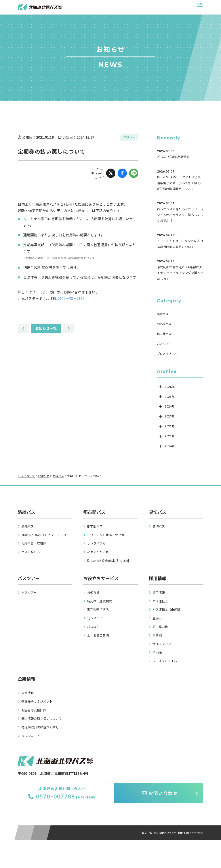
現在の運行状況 (98, 609)
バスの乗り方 (31, 552)
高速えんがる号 (98, 552)
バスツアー (164, 344)
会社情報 (28, 693)
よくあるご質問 (98, 635)
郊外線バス (164, 324)
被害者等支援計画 (34, 710)
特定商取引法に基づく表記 (40, 727)
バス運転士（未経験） (168, 609)
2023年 (170, 416)
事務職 (157, 635)
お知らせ (93, 592)
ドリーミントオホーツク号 (106, 535)
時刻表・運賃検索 (99, 601)
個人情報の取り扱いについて (42, 718)
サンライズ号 (96, 543)
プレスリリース (167, 354)
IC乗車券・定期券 (34, 543)
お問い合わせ (160, 793)
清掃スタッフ (162, 644)
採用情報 (159, 592)
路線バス (129, 137)
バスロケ (93, 627)
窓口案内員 (160, 627)
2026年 (170, 387)
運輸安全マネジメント (37, 701)
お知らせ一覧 (46, 328)
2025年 (170, 397)
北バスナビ (95, 618)
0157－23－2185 (71, 298)
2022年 (170, 426)
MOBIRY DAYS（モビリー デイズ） (46, 535)
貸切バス (159, 526)
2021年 (170, 436)
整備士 (157, 618)
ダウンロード (31, 736)
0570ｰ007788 (52, 796)
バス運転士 (160, 601)
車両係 (157, 652)
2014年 (170, 446)
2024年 (170, 406)
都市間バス (164, 334)
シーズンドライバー (166, 661)
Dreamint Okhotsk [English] (108, 560)
